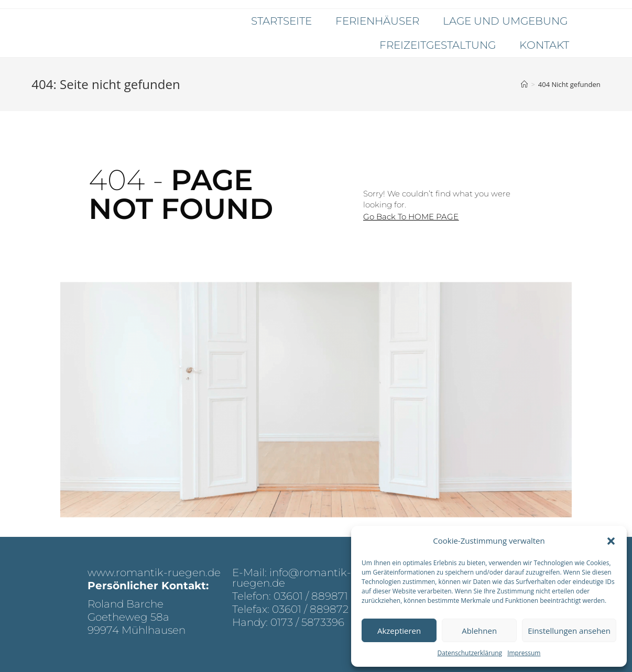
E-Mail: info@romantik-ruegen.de (292, 578)
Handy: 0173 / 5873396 (288, 622)
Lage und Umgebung (505, 21)
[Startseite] (524, 84)
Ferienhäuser (377, 21)
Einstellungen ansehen (569, 631)
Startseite (281, 21)
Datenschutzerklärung (470, 653)
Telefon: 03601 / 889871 (290, 596)
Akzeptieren (399, 631)
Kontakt (544, 45)
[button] (611, 541)
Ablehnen (479, 631)
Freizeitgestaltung (438, 45)
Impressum (524, 653)
